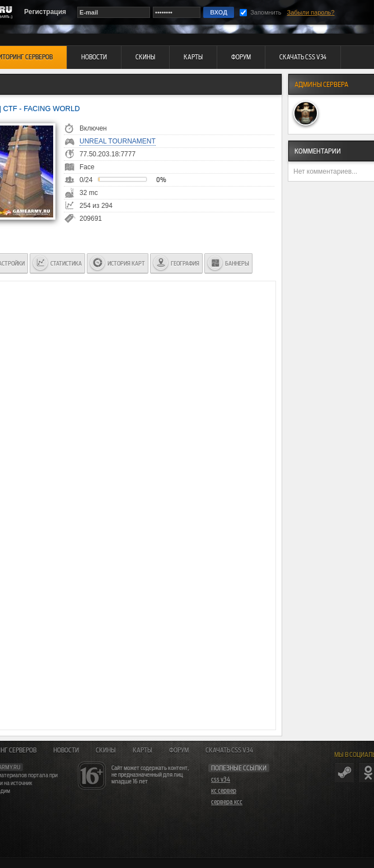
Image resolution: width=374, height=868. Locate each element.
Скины (106, 750)
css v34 (221, 779)
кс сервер (224, 791)
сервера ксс (227, 802)
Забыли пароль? (311, 12)
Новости (66, 750)
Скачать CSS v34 (229, 750)
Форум (179, 750)
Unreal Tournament (118, 141)
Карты (142, 750)
